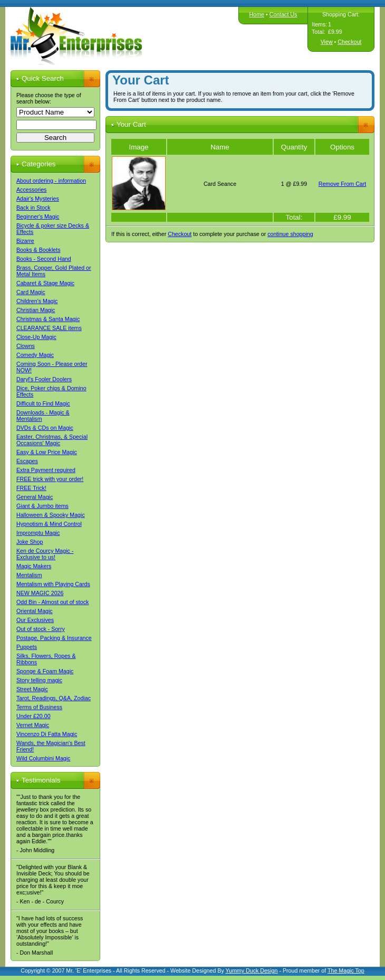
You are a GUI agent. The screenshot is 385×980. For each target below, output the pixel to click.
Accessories (31, 190)
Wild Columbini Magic (43, 758)
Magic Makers (34, 566)
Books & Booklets (38, 250)
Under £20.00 (33, 716)
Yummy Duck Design (252, 970)
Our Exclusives (35, 620)
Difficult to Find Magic (43, 403)
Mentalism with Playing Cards (53, 584)
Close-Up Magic (36, 337)
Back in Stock (33, 208)
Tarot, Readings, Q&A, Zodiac (54, 698)
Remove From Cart (343, 184)
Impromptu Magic (38, 533)
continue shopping (290, 234)
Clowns (26, 346)
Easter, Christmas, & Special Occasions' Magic (52, 440)
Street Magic (32, 689)
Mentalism (29, 575)
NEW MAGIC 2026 (40, 593)
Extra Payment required (46, 470)
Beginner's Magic (38, 216)
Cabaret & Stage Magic (45, 283)
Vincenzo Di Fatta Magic (47, 734)
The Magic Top (346, 970)
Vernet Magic (33, 725)
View (327, 42)
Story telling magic (39, 680)
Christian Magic (36, 310)
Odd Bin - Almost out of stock (52, 602)
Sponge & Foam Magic (45, 671)
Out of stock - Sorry (41, 629)
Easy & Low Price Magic (47, 452)
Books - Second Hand (44, 259)
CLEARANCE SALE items (49, 328)
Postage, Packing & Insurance (54, 638)
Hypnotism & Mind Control (49, 524)
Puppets (27, 647)
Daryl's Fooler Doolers (44, 379)
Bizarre (25, 241)
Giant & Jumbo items (42, 506)
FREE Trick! (31, 488)
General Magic (35, 497)
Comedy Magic (35, 355)
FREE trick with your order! (50, 479)
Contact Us (283, 14)
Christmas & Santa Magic (48, 319)
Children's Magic (37, 301)
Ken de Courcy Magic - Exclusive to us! (45, 554)
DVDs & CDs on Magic (45, 428)
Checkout (349, 42)
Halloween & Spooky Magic (51, 515)
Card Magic (31, 292)
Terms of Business (39, 707)
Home (257, 14)
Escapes (27, 461)
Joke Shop (30, 542)
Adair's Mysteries (38, 199)
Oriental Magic (35, 611)
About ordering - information (51, 181)
